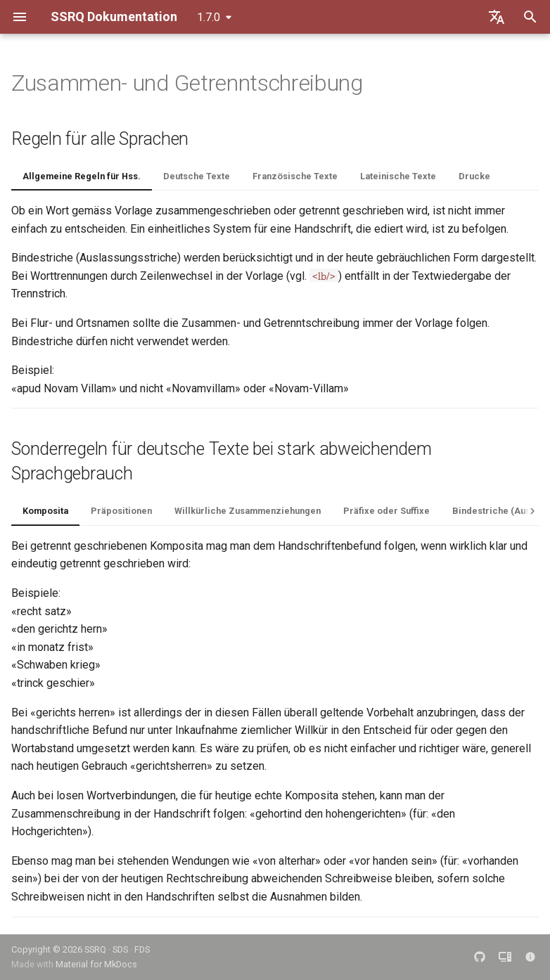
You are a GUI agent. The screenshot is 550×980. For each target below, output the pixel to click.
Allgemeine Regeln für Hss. (82, 176)
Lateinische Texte (398, 176)
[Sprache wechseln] (497, 17)
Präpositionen (121, 511)
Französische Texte (295, 176)
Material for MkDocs (96, 964)
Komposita (45, 511)
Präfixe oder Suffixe (386, 511)
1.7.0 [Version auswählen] (209, 17)
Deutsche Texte (197, 176)
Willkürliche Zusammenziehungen (248, 511)
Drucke (474, 176)
